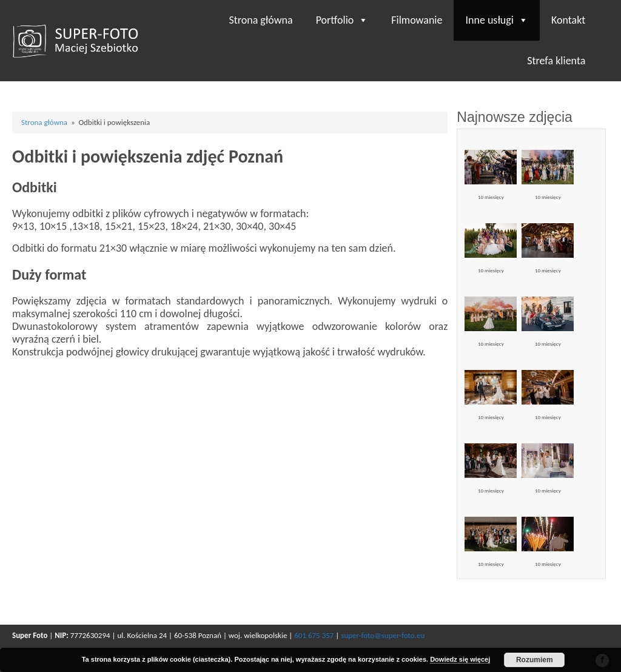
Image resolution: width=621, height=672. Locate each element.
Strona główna (260, 20)
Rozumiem (535, 660)
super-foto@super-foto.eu (383, 635)
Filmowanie (417, 20)
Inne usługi (497, 20)
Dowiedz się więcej (460, 659)
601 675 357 (314, 635)
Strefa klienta (556, 61)
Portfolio (342, 20)
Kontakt (568, 20)
